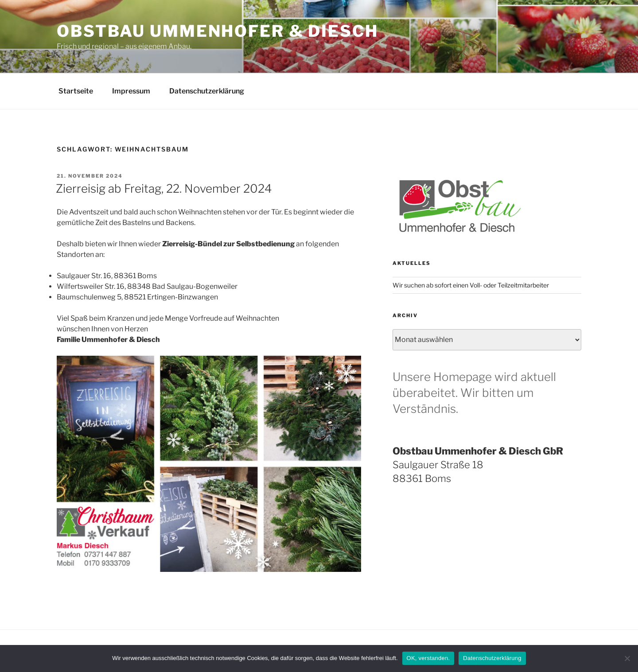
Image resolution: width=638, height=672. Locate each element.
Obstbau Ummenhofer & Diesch (218, 31)
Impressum (131, 91)
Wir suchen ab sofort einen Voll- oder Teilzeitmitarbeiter (471, 285)
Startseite (76, 91)
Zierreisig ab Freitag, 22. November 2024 (164, 188)
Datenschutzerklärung (207, 91)
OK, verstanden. (428, 658)
